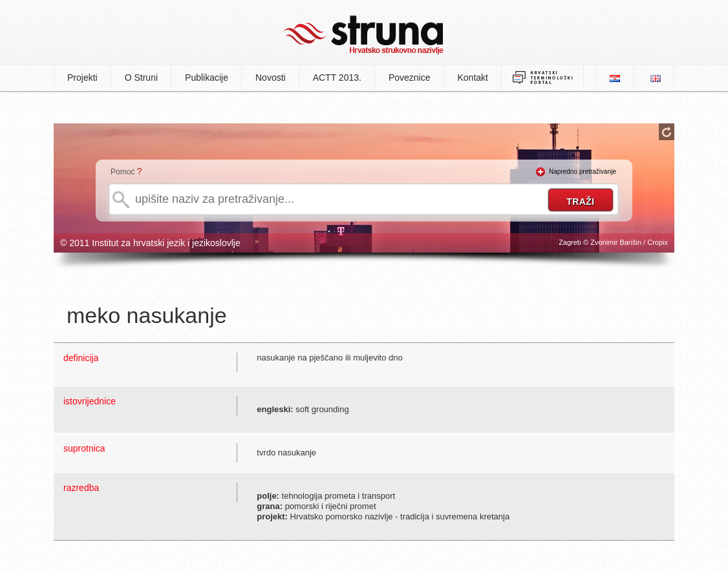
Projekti (82, 78)
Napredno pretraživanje (583, 172)
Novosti (271, 78)
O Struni (141, 78)
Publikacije (207, 78)
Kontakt (473, 78)
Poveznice (410, 78)
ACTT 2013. (337, 78)
